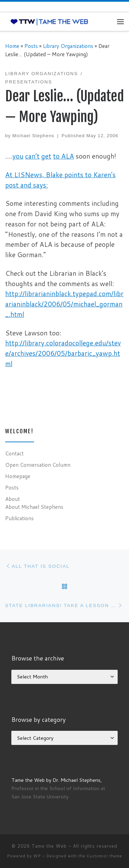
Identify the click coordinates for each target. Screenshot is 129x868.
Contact (14, 453)
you (18, 156)
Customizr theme (104, 856)
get (46, 156)
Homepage (18, 476)
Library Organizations (68, 46)
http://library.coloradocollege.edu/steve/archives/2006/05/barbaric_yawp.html (63, 353)
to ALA (63, 156)
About (13, 499)
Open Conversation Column (38, 465)
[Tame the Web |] (49, 21)
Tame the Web (49, 846)
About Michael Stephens (34, 507)
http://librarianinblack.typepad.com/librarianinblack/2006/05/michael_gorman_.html (64, 304)
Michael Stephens (33, 136)
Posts (31, 46)
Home (12, 46)
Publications (19, 518)
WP (37, 856)
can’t (32, 156)
